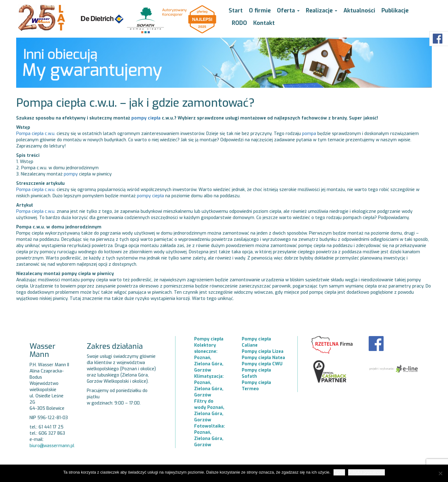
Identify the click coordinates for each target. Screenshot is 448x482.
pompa (309, 134)
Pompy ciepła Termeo (256, 386)
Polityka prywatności (366, 472)
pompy (71, 174)
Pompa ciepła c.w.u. (36, 134)
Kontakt (264, 23)
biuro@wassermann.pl (52, 446)
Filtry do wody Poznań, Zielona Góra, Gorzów (209, 411)
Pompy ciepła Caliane (256, 342)
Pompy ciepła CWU (262, 364)
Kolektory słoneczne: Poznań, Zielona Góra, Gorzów (209, 358)
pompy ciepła (146, 118)
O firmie (260, 11)
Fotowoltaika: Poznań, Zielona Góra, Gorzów (210, 435)
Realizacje (322, 11)
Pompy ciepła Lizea (263, 351)
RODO (239, 23)
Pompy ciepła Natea (263, 358)
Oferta (288, 11)
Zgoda (339, 472)
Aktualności (359, 11)
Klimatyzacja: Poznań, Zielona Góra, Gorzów (209, 386)
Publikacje (395, 11)
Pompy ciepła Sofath (256, 373)
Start (236, 11)
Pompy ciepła (209, 339)
